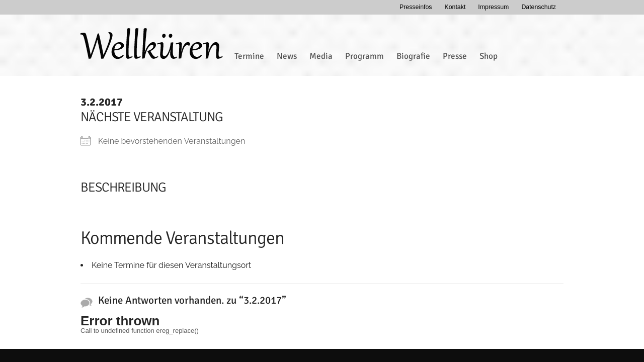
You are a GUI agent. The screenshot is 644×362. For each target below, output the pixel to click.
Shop (489, 56)
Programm (365, 56)
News (287, 56)
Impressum (493, 7)
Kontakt (455, 7)
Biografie (413, 56)
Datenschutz (539, 7)
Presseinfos (416, 7)
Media (321, 56)
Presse (455, 56)
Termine (249, 56)
